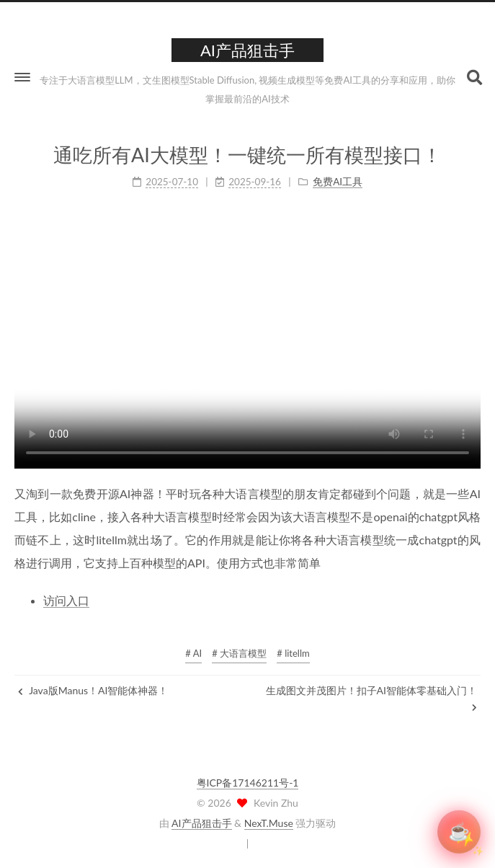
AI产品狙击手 (201, 823)
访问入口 (66, 600)
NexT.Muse (269, 823)
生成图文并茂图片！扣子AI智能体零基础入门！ (371, 698)
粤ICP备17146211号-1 (248, 783)
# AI (193, 653)
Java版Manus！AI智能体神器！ (93, 690)
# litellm (293, 653)
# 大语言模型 (239, 653)
